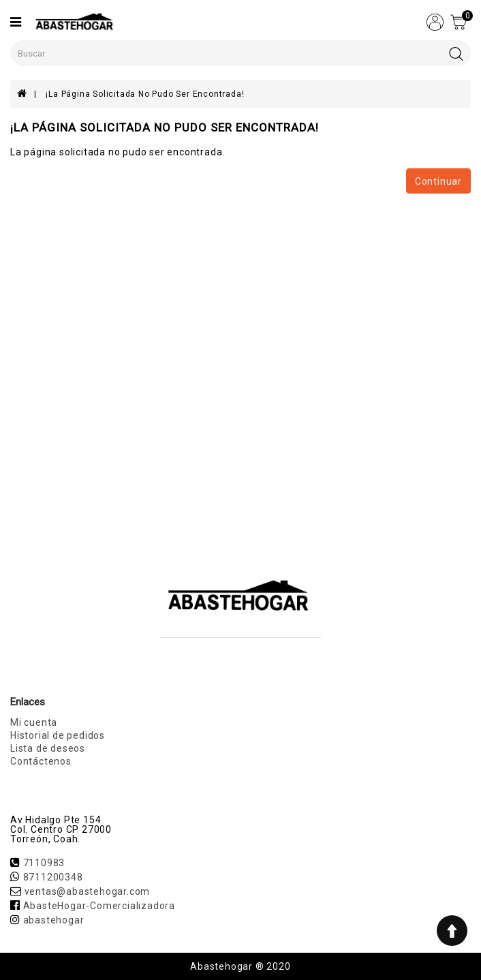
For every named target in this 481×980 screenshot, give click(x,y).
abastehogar (54, 920)
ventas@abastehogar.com (88, 891)
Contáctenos (41, 761)
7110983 (44, 863)
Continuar (438, 181)
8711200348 (53, 877)
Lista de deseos (48, 748)
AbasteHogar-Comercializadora (99, 906)
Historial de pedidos (58, 735)
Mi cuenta (34, 722)
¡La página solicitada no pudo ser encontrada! (145, 94)
